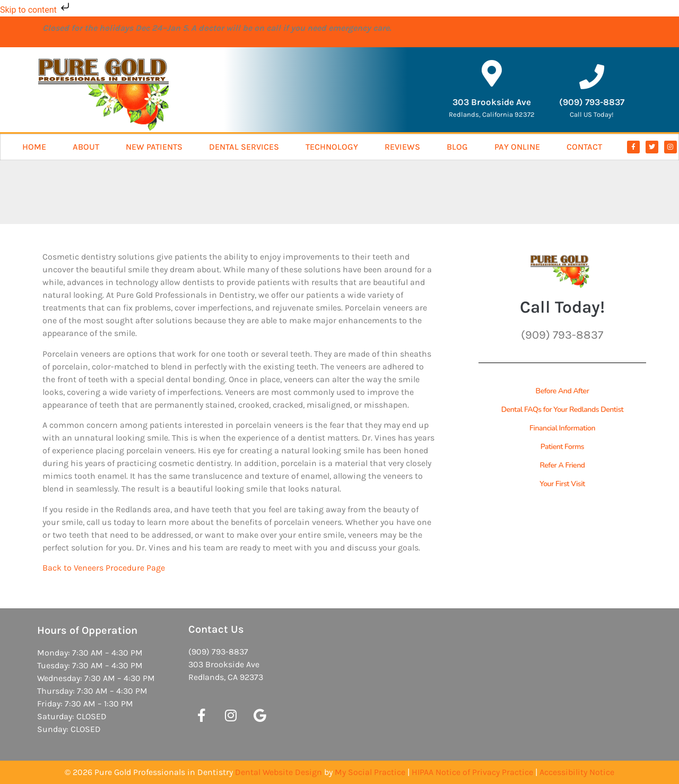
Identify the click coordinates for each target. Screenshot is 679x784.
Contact (584, 147)
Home (34, 147)
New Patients (154, 147)
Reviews (402, 147)
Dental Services (244, 147)
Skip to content (36, 10)
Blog (457, 147)
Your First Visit (562, 484)
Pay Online (517, 147)
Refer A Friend (562, 465)
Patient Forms (562, 447)
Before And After (563, 391)
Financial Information (562, 428)
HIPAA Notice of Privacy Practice (472, 772)
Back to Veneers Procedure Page (104, 568)
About (86, 147)
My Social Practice (370, 772)
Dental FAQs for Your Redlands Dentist (563, 410)
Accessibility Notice (577, 772)
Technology (332, 147)
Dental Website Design (278, 772)
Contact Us (216, 629)
